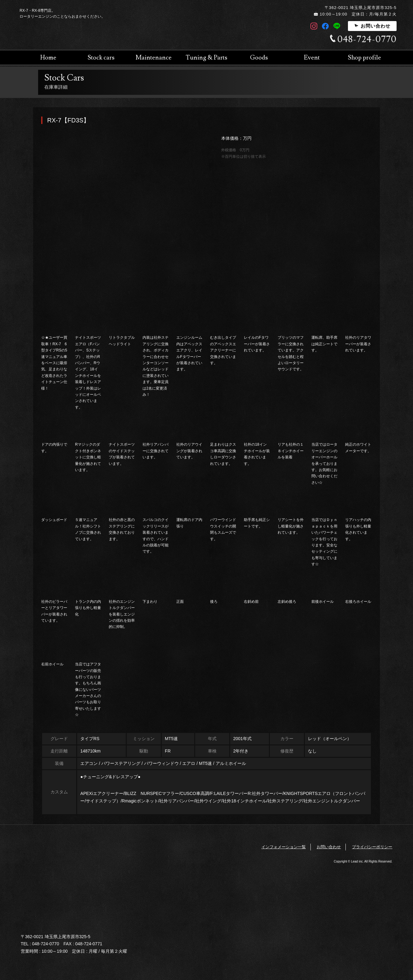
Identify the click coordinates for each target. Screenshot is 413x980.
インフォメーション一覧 (284, 847)
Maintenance (154, 93)
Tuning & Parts (206, 93)
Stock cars (101, 93)
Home (48, 93)
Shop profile (365, 93)
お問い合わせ (372, 26)
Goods (259, 93)
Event (312, 93)
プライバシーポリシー (372, 847)
